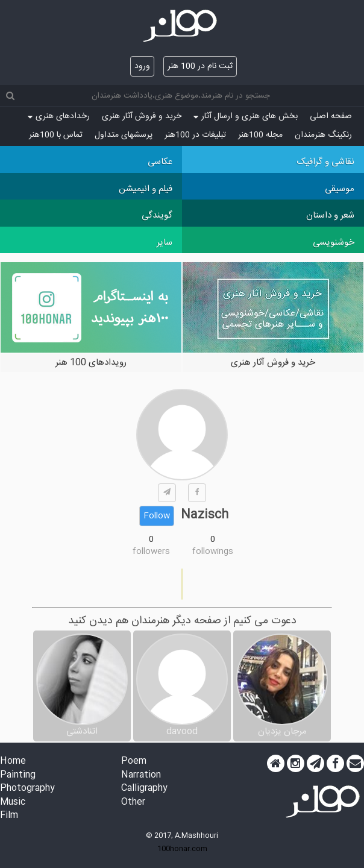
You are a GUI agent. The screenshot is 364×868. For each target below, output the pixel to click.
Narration (141, 775)
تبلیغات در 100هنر (195, 135)
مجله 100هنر (260, 135)
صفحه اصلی (331, 116)
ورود (142, 66)
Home (13, 762)
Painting (18, 775)
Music (13, 803)
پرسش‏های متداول (124, 135)
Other (133, 803)
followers (151, 552)
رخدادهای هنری (59, 116)
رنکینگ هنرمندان (323, 135)
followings (213, 552)
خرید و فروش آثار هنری (142, 116)
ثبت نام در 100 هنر (200, 66)
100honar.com (182, 849)
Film (9, 816)
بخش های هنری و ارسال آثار (246, 116)
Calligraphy (144, 789)
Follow (157, 516)
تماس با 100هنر (56, 135)
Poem (134, 762)
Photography (27, 789)
